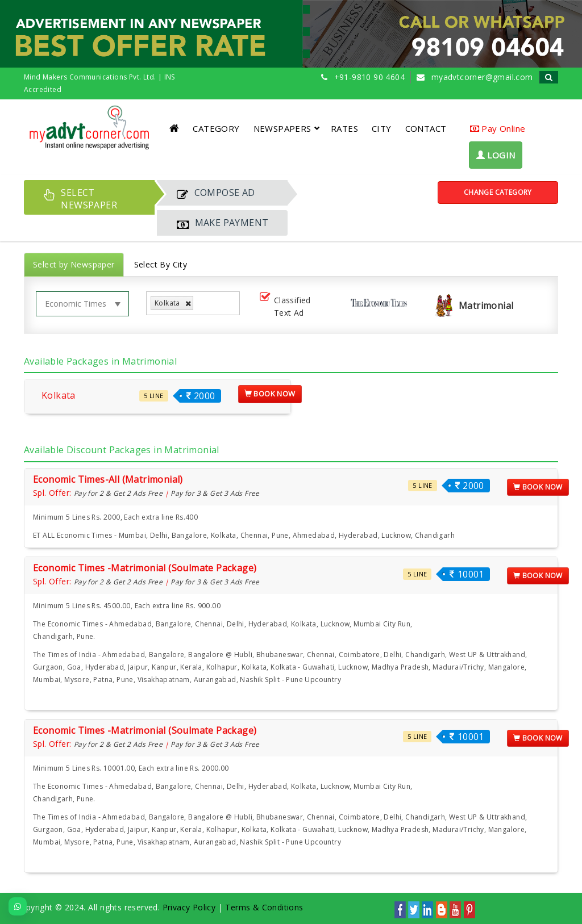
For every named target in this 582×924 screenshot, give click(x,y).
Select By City (161, 264)
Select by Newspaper (74, 264)
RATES (344, 128)
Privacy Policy (189, 907)
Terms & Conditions (264, 907)
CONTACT (426, 128)
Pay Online (498, 128)
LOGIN (496, 155)
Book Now (270, 394)
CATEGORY (216, 128)
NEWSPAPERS (287, 128)
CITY (382, 128)
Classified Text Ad (284, 306)
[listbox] (200, 304)
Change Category (498, 192)
